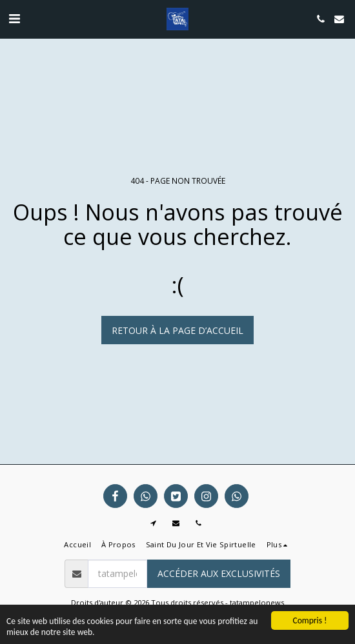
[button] (14, 18)
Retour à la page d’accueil (177, 330)
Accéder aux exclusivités (219, 573)
